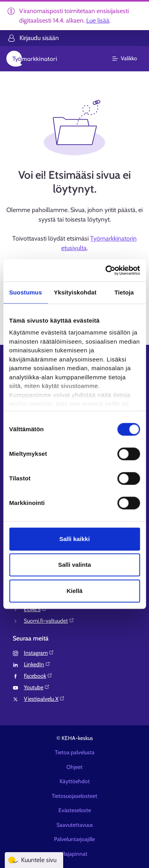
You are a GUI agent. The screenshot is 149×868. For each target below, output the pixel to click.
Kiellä (74, 591)
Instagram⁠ (39, 653)
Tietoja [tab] (124, 292)
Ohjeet (74, 767)
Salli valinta (74, 565)
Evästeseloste (75, 810)
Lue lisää (98, 20)
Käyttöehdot (75, 781)
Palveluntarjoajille (74, 839)
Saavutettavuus (75, 825)
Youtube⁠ (37, 687)
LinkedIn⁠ (37, 664)
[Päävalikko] (129, 59)
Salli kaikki (74, 539)
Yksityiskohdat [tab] (75, 292)
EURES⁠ (35, 609)
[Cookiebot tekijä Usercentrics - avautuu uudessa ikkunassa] (106, 270)
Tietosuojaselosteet (74, 796)
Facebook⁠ (38, 676)
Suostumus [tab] (26, 292)
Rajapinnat (75, 854)
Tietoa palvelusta (75, 752)
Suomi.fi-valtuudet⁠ (49, 621)
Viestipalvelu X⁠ (44, 699)
